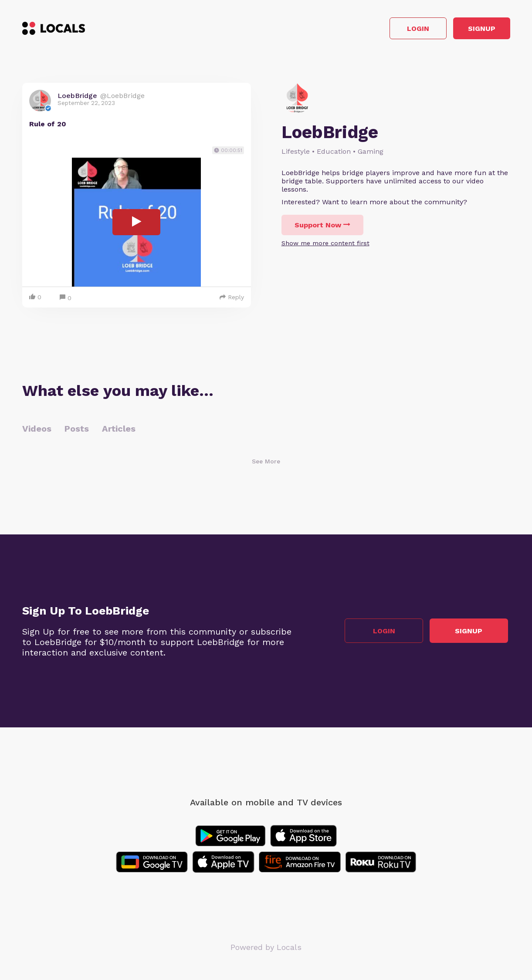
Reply (232, 299)
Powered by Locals (266, 949)
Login (386, 30)
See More (266, 463)
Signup (471, 30)
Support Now (322, 228)
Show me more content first (325, 246)
